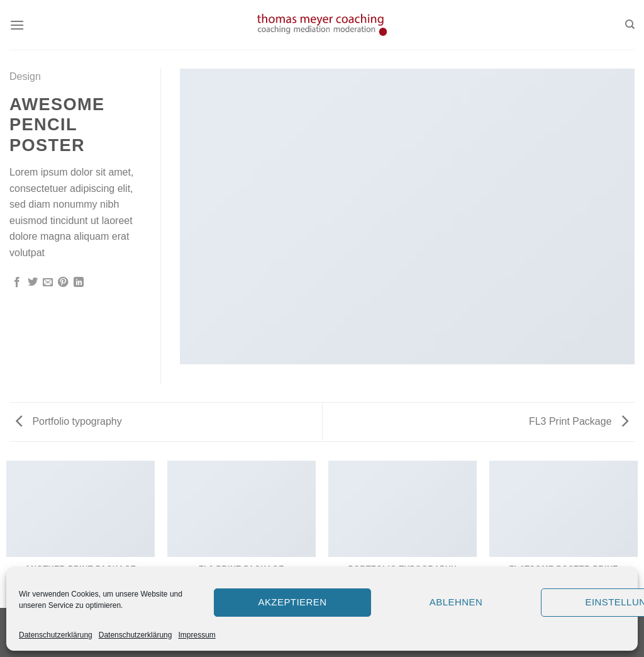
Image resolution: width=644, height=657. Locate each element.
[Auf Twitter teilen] (33, 283)
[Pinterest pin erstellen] (63, 283)
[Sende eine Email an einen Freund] (48, 283)
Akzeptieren (292, 602)
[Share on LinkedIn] (79, 283)
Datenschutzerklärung (56, 635)
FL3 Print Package (579, 421)
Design (25, 76)
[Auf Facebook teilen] (17, 283)
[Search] (630, 25)
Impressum (197, 635)
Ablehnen (456, 602)
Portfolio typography (69, 421)
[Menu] (17, 25)
